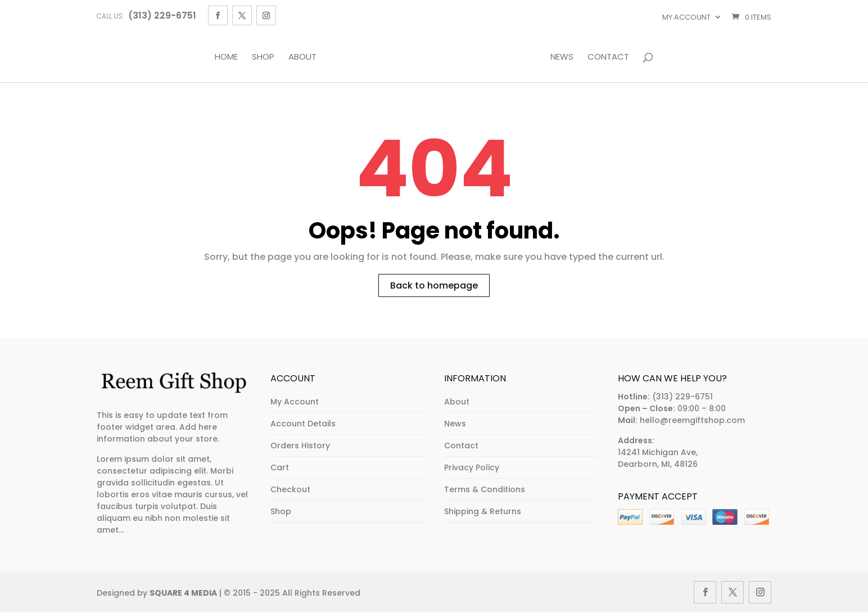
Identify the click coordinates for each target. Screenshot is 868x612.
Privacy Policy (472, 467)
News (562, 57)
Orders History (300, 445)
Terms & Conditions (485, 489)
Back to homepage (434, 285)
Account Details (303, 424)
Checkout (290, 489)
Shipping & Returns (483, 511)
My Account (295, 402)
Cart (280, 467)
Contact (608, 57)
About (302, 57)
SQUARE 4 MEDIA (183, 593)
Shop (263, 57)
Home (226, 57)
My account (686, 17)
